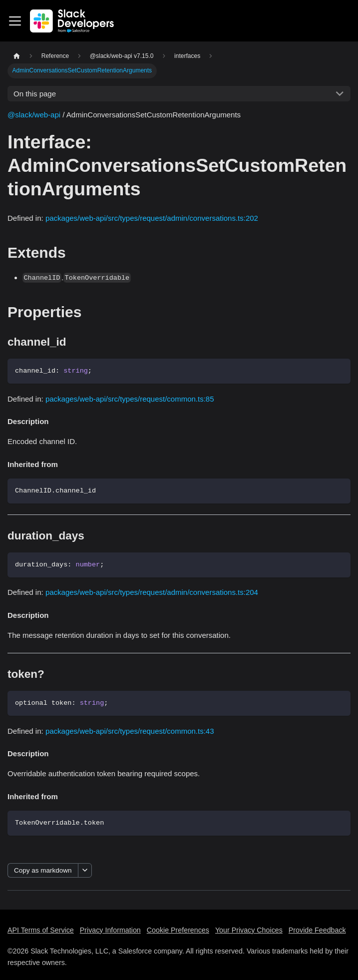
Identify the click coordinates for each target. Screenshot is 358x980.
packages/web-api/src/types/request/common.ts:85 (130, 399)
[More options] (85, 870)
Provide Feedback (317, 930)
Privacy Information (110, 930)
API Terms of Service (41, 930)
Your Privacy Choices (249, 930)
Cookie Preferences (178, 930)
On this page (35, 94)
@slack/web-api (34, 115)
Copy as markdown (43, 870)
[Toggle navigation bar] (15, 21)
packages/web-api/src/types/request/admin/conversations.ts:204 (152, 592)
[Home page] (16, 56)
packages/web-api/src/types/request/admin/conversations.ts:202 (152, 218)
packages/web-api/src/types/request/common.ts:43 (130, 731)
